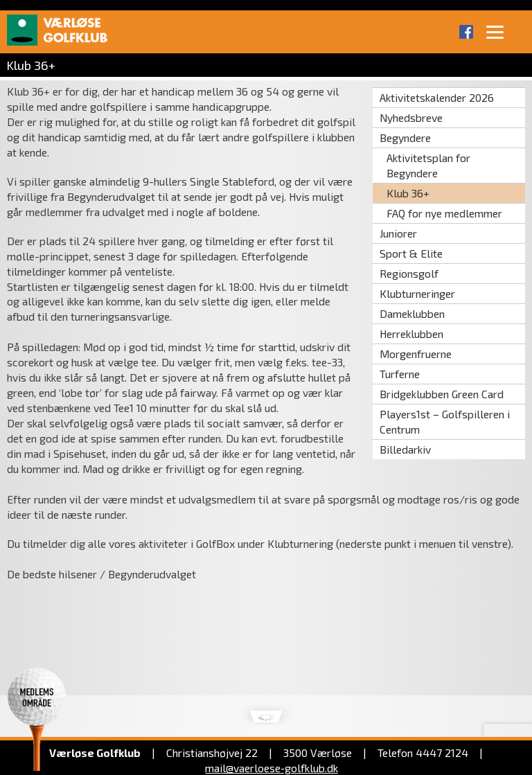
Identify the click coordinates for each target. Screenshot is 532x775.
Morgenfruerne (416, 354)
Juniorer (398, 233)
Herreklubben (411, 333)
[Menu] (495, 31)
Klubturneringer (417, 293)
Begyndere (405, 137)
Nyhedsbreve (411, 117)
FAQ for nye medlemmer (444, 213)
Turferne (400, 374)
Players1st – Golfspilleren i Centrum (445, 421)
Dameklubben (412, 313)
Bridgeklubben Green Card (442, 394)
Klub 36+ (408, 193)
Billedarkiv (405, 449)
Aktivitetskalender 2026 (437, 97)
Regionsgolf (409, 273)
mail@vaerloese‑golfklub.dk (271, 768)
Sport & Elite (411, 253)
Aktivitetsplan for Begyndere (428, 165)
